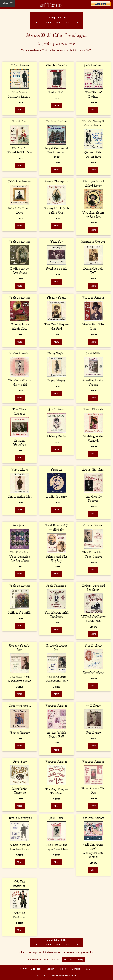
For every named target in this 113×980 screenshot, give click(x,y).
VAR (48, 22)
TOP (58, 22)
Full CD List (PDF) (74, 959)
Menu (7, 3)
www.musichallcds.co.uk (64, 976)
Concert (76, 969)
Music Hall (36, 969)
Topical (63, 969)
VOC (68, 22)
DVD (78, 22)
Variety (50, 969)
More (20, 110)
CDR (36, 22)
